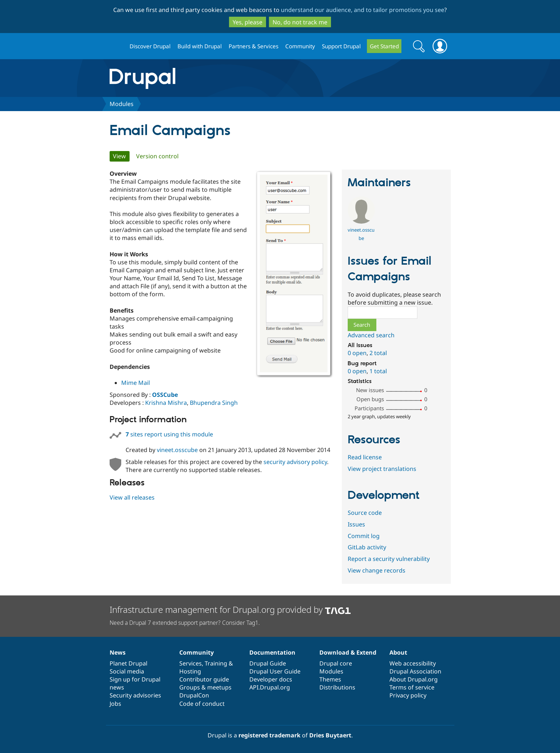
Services (191, 663)
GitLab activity (367, 547)
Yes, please (248, 22)
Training (216, 663)
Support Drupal (341, 46)
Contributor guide (204, 679)
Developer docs (271, 679)
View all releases (132, 497)
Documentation (272, 652)
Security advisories (135, 695)
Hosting (190, 671)
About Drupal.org (414, 679)
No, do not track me (300, 22)
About (398, 652)
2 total (378, 353)
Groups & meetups (205, 687)
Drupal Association (415, 671)
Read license (365, 457)
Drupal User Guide (275, 671)
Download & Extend (348, 652)
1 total (378, 371)
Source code (365, 513)
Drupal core (336, 663)
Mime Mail (136, 383)
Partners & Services (254, 46)
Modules (122, 104)
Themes (330, 679)
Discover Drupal (150, 46)
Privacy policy (408, 695)
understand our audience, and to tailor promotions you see (363, 10)
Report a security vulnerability (389, 559)
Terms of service (412, 687)
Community (300, 46)
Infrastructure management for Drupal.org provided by (230, 609)
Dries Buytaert (330, 735)
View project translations (382, 469)
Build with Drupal (200, 46)
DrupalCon (194, 695)
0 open (357, 353)
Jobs (115, 704)
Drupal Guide (268, 663)
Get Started (384, 46)
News (118, 652)
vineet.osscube (177, 450)
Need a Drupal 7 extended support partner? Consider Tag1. (185, 623)
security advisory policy (295, 462)
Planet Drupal (128, 663)
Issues (356, 524)
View (121, 156)
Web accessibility (413, 663)
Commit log (364, 536)
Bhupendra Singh (214, 403)
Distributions (337, 687)
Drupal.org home (117, 46)
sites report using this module (169, 434)
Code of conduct (202, 704)
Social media (127, 671)
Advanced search (371, 335)
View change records (377, 570)
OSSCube (165, 395)
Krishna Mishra (166, 403)
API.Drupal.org (270, 687)
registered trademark (269, 735)
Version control (157, 156)
